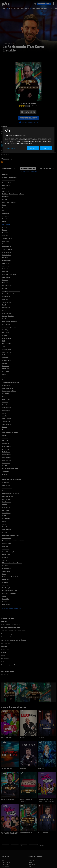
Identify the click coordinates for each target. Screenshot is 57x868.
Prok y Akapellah (7, 260)
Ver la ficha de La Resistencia (29, 171)
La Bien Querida (7, 457)
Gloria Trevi (5, 216)
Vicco (4, 396)
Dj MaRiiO (5, 227)
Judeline (5, 416)
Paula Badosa (6, 277)
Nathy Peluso (6, 266)
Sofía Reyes (5, 471)
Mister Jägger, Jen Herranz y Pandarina (13, 541)
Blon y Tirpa (5, 405)
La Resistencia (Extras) (26, 832)
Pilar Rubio (5, 557)
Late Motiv (41, 737)
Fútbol (17, 8)
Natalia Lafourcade (8, 388)
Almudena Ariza (7, 302)
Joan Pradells (6, 421)
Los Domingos (32, 860)
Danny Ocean (6, 527)
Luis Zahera (5, 394)
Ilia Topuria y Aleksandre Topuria (11, 291)
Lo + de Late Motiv (43, 832)
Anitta (4, 521)
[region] (28, 140)
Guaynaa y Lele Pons (8, 316)
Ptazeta (4, 377)
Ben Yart (5, 219)
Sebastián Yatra (6, 338)
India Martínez (6, 485)
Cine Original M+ (6, 862)
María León (5, 283)
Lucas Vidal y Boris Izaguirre (10, 274)
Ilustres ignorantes (6, 737)
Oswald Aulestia (7, 502)
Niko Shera (5, 272)
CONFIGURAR (11, 148)
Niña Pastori (6, 197)
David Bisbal (6, 241)
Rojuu (4, 380)
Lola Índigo (5, 299)
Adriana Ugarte (6, 424)
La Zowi (4, 211)
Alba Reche (5, 580)
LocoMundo (23, 769)
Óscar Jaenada (6, 407)
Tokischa (5, 230)
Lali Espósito (6, 444)
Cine (10, 8)
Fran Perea (5, 438)
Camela (4, 532)
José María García (7, 238)
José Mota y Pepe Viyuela (9, 327)
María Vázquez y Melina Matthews (11, 577)
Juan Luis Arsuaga (7, 249)
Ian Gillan (5, 516)
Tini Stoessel (6, 358)
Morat (4, 524)
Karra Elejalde (6, 604)
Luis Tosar (5, 288)
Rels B (4, 205)
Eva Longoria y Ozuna (8, 183)
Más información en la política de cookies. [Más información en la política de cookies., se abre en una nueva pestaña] (21, 143)
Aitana (4, 222)
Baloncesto (25, 8)
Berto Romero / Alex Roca (10, 322)
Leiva (4, 244)
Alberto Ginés (6, 571)
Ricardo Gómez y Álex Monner (10, 494)
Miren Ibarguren (7, 430)
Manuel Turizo (6, 555)
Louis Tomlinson (6, 544)
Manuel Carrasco (7, 488)
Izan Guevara (6, 518)
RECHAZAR (33, 148)
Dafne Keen (5, 510)
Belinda (4, 305)
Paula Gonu (5, 263)
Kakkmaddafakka (7, 355)
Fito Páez (5, 199)
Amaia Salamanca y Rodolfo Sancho (12, 552)
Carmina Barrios (7, 455)
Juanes (4, 477)
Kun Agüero (5, 333)
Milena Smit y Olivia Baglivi (9, 593)
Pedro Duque (6, 213)
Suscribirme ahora (44, 4)
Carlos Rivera (6, 385)
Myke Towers (6, 191)
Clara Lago (5, 235)
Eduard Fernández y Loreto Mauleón (12, 563)
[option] (11, 692)
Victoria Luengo (6, 446)
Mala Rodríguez (6, 247)
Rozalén (4, 505)
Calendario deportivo (39, 8)
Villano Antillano (7, 568)
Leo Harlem (5, 449)
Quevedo (5, 427)
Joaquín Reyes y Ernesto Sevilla (11, 383)
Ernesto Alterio (6, 360)
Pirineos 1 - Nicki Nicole (8, 180)
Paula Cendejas (6, 419)
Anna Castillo (6, 560)
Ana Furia (5, 280)
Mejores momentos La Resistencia (26, 800)
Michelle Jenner (7, 285)
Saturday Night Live (7, 769)
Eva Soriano (5, 371)
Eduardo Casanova (7, 441)
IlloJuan (4, 363)
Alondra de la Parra (8, 496)
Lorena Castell (6, 410)
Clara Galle (5, 208)
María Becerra (6, 186)
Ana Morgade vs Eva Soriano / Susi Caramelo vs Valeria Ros (10, 833)
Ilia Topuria (5, 582)
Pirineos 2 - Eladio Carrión (9, 177)
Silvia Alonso (6, 366)
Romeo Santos (6, 585)
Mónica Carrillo (6, 344)
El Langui (5, 474)
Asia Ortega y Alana (8, 330)
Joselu (4, 346)
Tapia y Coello (6, 297)
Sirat (30, 867)
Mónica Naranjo (7, 352)
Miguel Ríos (5, 233)
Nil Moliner (5, 374)
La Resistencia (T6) (28, 168)
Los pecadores (32, 864)
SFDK (4, 341)
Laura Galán (6, 549)
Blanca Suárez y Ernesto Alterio (11, 535)
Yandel (4, 310)
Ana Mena (5, 319)
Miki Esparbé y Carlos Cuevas (10, 469)
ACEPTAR (46, 148)
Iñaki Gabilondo (6, 530)
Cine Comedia (5, 867)
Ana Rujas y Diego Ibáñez (9, 391)
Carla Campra (6, 399)
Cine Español (5, 864)
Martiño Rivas (6, 324)
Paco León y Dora (7, 588)
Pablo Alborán (6, 452)
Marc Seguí (5, 258)
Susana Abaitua (6, 349)
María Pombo (6, 507)
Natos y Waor (6, 599)
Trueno (4, 574)
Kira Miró (5, 435)
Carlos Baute (6, 482)
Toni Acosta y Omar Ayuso (9, 294)
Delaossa (5, 491)
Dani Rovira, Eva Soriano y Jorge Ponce (13, 194)
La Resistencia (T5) (47, 168)
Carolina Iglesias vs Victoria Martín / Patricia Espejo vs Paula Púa (46, 800)
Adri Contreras (6, 308)
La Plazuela (5, 269)
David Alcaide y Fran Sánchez (10, 433)
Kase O (4, 596)
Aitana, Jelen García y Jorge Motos (12, 480)
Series (4, 8)
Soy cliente (28, 112)
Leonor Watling (6, 513)
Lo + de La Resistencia (8, 800)
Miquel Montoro (7, 313)
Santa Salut (5, 546)
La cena (30, 862)
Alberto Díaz (6, 369)
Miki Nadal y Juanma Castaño (10, 591)
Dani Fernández (6, 460)
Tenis (51, 8)
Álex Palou (5, 466)
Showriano (41, 769)
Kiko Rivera (5, 413)
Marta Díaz (5, 402)
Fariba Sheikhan (7, 255)
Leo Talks (22, 737)
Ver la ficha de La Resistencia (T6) (11, 609)
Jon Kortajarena (7, 538)
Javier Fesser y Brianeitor (9, 202)
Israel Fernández (7, 252)
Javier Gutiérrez (7, 499)
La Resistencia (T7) (9, 168)
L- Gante (5, 335)
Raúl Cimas (5, 188)
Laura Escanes (6, 463)
